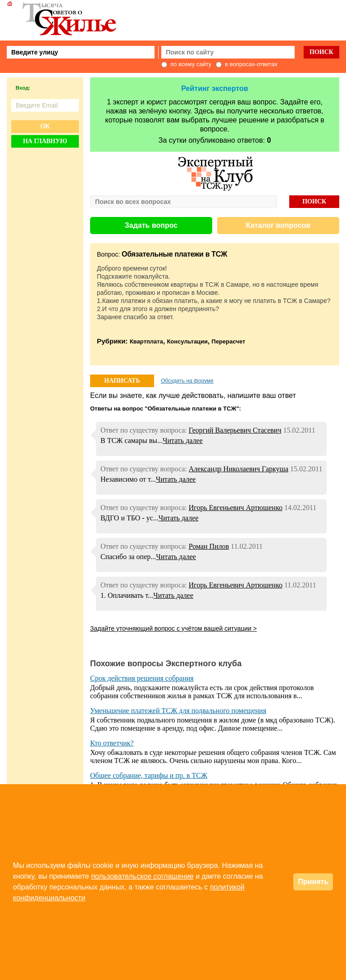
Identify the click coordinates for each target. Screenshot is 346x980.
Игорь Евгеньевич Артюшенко (236, 508)
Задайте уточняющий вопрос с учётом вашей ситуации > (173, 628)
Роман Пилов (209, 546)
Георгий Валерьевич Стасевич (235, 430)
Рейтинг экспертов (214, 88)
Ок (45, 126)
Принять (313, 882)
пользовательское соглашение (142, 876)
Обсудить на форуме (187, 381)
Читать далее (183, 440)
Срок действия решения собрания (142, 678)
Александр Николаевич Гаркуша (239, 469)
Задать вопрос (151, 225)
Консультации (187, 341)
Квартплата (146, 341)
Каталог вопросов (278, 225)
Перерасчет (229, 341)
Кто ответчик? (112, 743)
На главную (45, 141)
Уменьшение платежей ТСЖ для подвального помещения (178, 711)
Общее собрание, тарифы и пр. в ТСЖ (149, 775)
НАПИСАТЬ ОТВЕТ (122, 382)
